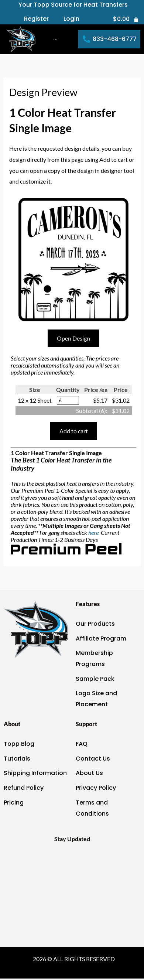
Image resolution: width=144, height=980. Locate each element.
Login (71, 19)
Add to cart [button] (74, 431)
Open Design (73, 338)
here (94, 532)
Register (36, 19)
